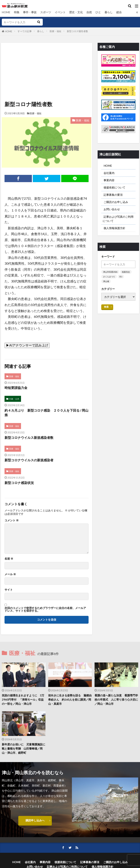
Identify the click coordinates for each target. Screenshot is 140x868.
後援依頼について (114, 187)
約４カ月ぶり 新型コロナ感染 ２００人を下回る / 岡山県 (46, 413)
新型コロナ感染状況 (19, 483)
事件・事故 (30, 12)
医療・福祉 (56, 31)
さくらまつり (109, 277)
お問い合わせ (112, 209)
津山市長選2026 (110, 272)
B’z (121, 277)
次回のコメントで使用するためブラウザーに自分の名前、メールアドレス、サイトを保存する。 (45, 609)
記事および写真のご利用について (118, 219)
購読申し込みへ (35, 820)
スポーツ (46, 12)
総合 (119, 12)
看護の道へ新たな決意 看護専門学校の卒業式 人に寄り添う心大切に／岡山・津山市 (116, 699)
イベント (60, 12)
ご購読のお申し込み (116, 202)
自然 (89, 12)
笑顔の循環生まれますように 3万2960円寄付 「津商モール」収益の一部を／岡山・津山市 (23, 699)
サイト (9, 590)
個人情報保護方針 (114, 228)
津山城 (106, 281)
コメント (12, 520)
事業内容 (109, 180)
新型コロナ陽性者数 (77, 31)
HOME (6, 12)
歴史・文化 (76, 12)
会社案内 (109, 173)
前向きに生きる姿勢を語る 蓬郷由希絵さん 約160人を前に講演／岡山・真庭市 (70, 699)
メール (10, 574)
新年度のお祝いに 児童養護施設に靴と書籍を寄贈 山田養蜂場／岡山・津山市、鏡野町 (24, 748)
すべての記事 (25, 31)
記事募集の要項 (113, 195)
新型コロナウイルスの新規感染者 (29, 460)
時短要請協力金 (16, 388)
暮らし (109, 12)
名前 (9, 559)
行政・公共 (14, 399)
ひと (98, 12)
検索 (106, 307)
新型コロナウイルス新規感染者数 (29, 438)
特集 (17, 12)
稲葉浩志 (126, 272)
